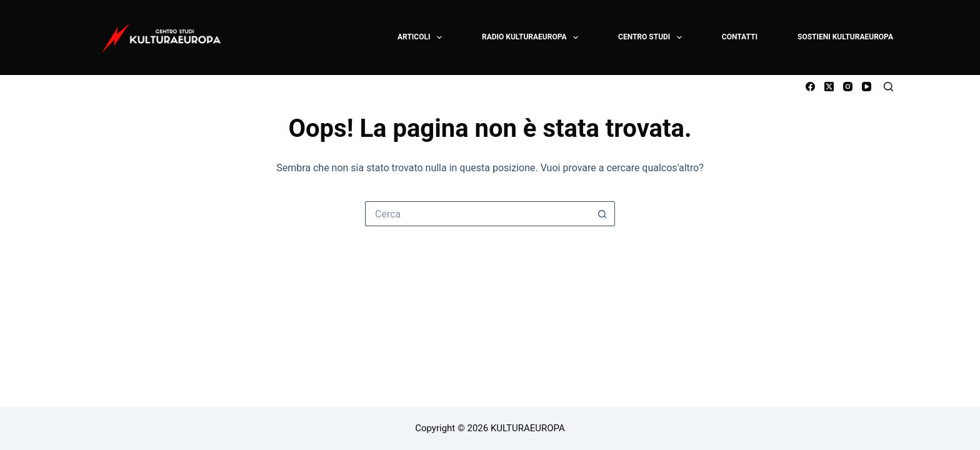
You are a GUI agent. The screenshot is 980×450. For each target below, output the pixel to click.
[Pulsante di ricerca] (602, 214)
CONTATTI (740, 37)
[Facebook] (810, 87)
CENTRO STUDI (651, 37)
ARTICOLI (420, 37)
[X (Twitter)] (829, 87)
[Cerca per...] (477, 214)
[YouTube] (867, 87)
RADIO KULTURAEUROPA (531, 37)
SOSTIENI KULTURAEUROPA (845, 37)
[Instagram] (848, 87)
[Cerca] (888, 87)
